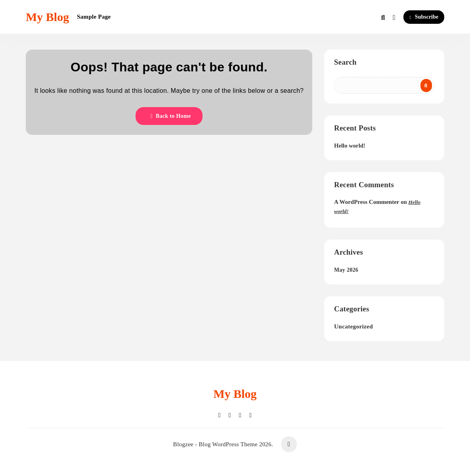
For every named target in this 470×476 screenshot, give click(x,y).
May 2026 (346, 270)
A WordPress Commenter (367, 202)
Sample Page (94, 17)
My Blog (47, 17)
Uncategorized (353, 326)
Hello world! (350, 146)
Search (345, 62)
